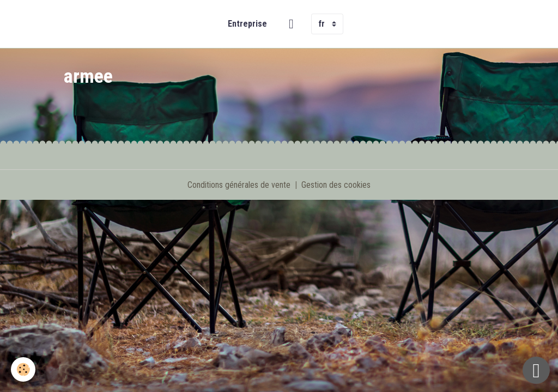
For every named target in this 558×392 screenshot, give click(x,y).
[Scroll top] (536, 370)
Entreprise (247, 24)
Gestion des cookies (336, 185)
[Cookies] (23, 369)
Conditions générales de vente (239, 185)
